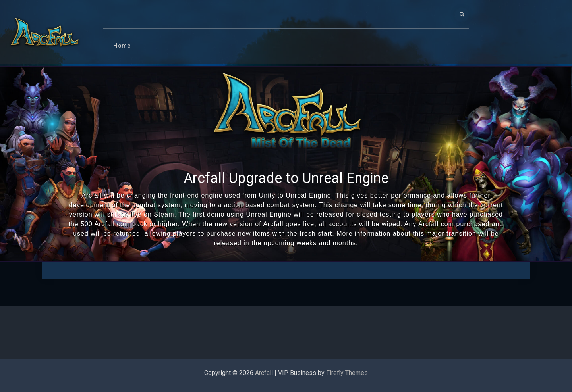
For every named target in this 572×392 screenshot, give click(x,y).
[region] (286, 164)
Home (122, 46)
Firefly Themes (347, 373)
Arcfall (264, 373)
